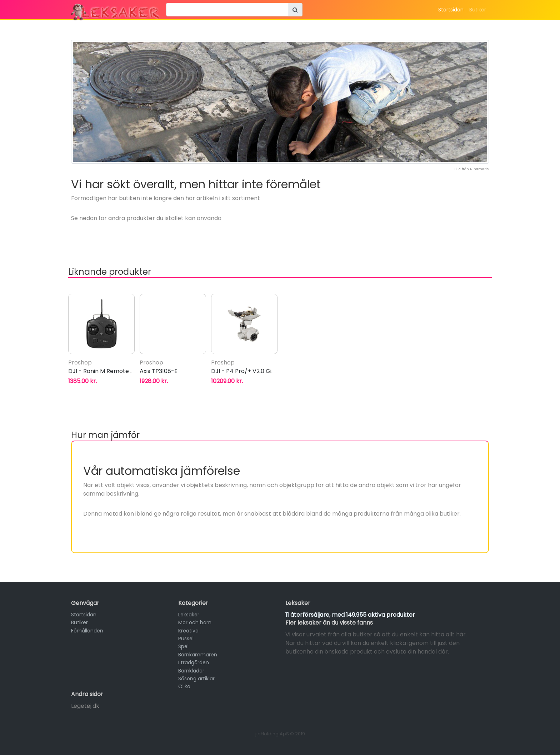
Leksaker (189, 615)
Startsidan (451, 10)
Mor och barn (195, 622)
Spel (183, 646)
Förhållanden (87, 631)
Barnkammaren (198, 655)
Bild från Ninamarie (472, 169)
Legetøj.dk (85, 706)
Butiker (478, 10)
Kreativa (188, 631)
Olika (184, 686)
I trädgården (194, 662)
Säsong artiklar (196, 679)
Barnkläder (191, 671)
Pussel (186, 639)
